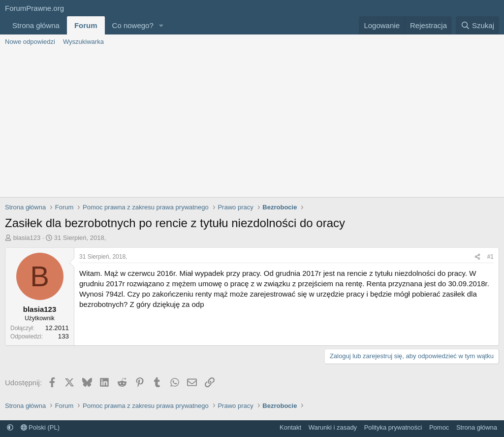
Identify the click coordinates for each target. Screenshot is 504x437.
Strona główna (36, 25)
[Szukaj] (477, 25)
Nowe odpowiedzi (30, 42)
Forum (86, 25)
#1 (490, 257)
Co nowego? (133, 25)
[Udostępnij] (477, 257)
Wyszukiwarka (83, 42)
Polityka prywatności (393, 427)
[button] (161, 25)
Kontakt (290, 427)
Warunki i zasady (333, 427)
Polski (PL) (40, 427)
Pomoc (439, 427)
